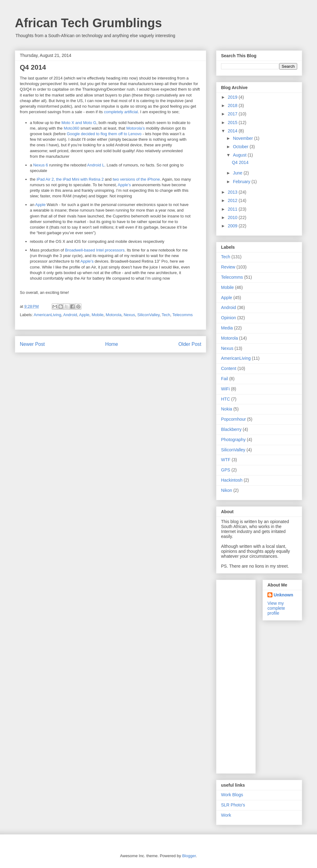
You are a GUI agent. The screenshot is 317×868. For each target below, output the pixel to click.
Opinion (228, 318)
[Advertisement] (246, 675)
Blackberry (231, 429)
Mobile (98, 315)
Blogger (189, 856)
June (238, 173)
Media (227, 328)
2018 (233, 105)
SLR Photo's (233, 805)
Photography (233, 440)
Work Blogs (232, 795)
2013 (233, 192)
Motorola (114, 315)
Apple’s (124, 185)
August (240, 155)
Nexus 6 (41, 165)
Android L (96, 165)
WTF (226, 460)
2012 (233, 200)
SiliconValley (148, 315)
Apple (40, 205)
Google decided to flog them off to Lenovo (104, 134)
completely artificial (121, 112)
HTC (226, 399)
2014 (233, 131)
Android (70, 315)
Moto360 (72, 128)
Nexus (129, 315)
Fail (225, 379)
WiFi (225, 389)
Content (229, 368)
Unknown (283, 595)
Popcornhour (233, 419)
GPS (226, 470)
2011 (233, 209)
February (242, 182)
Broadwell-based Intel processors (95, 250)
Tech (166, 315)
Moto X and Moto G (79, 123)
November (243, 138)
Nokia (227, 409)
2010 (233, 217)
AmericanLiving (48, 315)
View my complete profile (276, 608)
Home (112, 344)
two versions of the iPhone (136, 179)
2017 (233, 114)
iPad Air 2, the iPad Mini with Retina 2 (70, 179)
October (241, 147)
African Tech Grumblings (88, 23)
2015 (233, 122)
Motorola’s (136, 128)
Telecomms (183, 315)
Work (226, 815)
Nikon (227, 490)
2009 (233, 226)
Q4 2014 (240, 162)
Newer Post (32, 344)
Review (228, 267)
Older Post (190, 344)
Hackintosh (232, 480)
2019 (233, 97)
